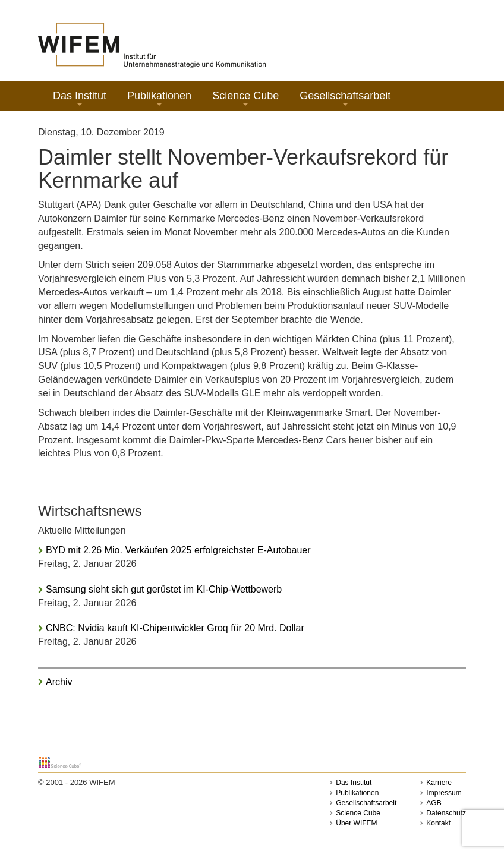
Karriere (439, 783)
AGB (434, 803)
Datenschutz (446, 813)
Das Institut (80, 98)
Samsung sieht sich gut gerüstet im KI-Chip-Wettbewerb (164, 589)
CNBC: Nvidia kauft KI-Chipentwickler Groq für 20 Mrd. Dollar (175, 628)
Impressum (444, 793)
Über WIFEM (356, 823)
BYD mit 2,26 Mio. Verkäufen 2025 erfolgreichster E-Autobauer (178, 550)
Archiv (59, 682)
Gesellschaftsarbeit (345, 98)
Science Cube (245, 98)
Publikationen (159, 98)
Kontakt (438, 823)
